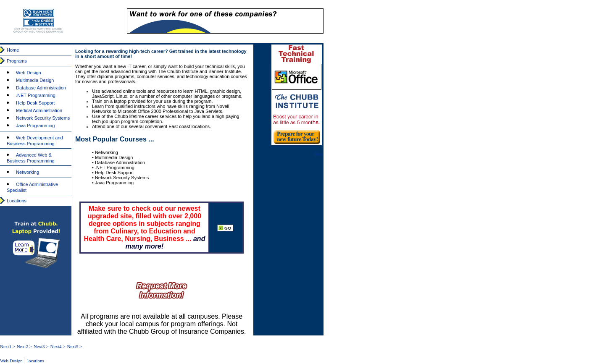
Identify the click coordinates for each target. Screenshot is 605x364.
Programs (17, 61)
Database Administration (41, 88)
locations (36, 361)
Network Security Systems (43, 118)
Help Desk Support (35, 103)
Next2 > (24, 346)
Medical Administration (39, 110)
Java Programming (35, 126)
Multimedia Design (35, 80)
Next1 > (8, 346)
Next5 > (74, 346)
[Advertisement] (530, 71)
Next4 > (58, 346)
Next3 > (41, 346)
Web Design (29, 73)
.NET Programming (36, 95)
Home (13, 50)
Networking (28, 172)
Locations (17, 201)
